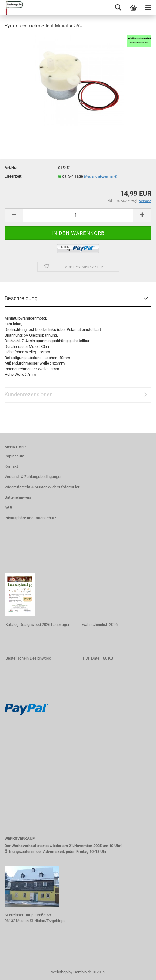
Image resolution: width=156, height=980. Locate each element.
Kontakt (11, 466)
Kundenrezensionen (29, 394)
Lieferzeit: (13, 176)
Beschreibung (21, 298)
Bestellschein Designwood (28, 658)
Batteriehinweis (18, 497)
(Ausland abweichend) (101, 176)
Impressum (14, 456)
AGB (8, 508)
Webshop (59, 972)
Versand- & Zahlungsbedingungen (33, 477)
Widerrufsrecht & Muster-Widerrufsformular (42, 487)
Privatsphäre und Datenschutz (30, 518)
